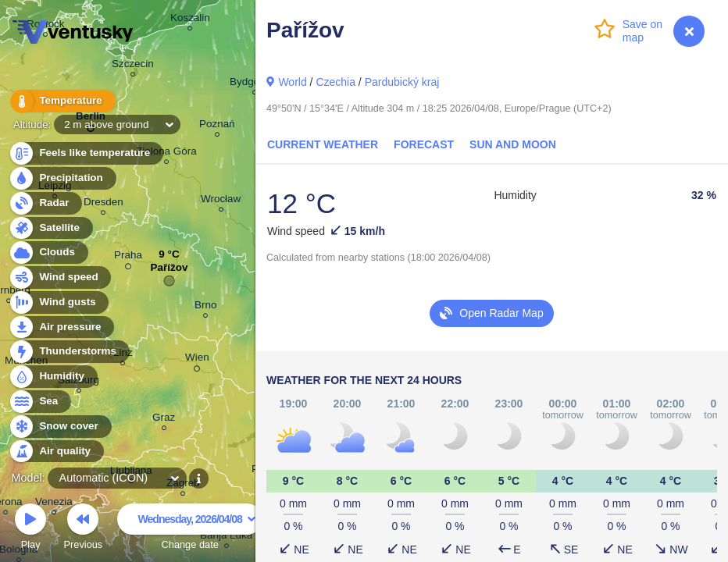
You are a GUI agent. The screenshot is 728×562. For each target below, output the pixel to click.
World (292, 82)
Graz (164, 420)
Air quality (56, 452)
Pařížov (170, 271)
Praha (128, 258)
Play (30, 529)
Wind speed (60, 277)
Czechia (335, 82)
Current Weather (323, 144)
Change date (190, 529)
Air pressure (61, 327)
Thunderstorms (69, 352)
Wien (197, 360)
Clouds (48, 253)
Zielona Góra (166, 153)
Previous (83, 529)
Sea (39, 402)
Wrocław (221, 201)
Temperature (62, 101)
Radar (45, 203)
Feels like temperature (86, 153)
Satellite (50, 228)
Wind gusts (59, 302)
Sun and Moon (513, 144)
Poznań (217, 126)
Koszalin (190, 20)
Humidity (53, 377)
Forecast (424, 144)
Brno (205, 307)
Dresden (103, 204)
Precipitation (62, 178)
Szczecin (133, 66)
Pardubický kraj (402, 82)
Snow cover (60, 427)
